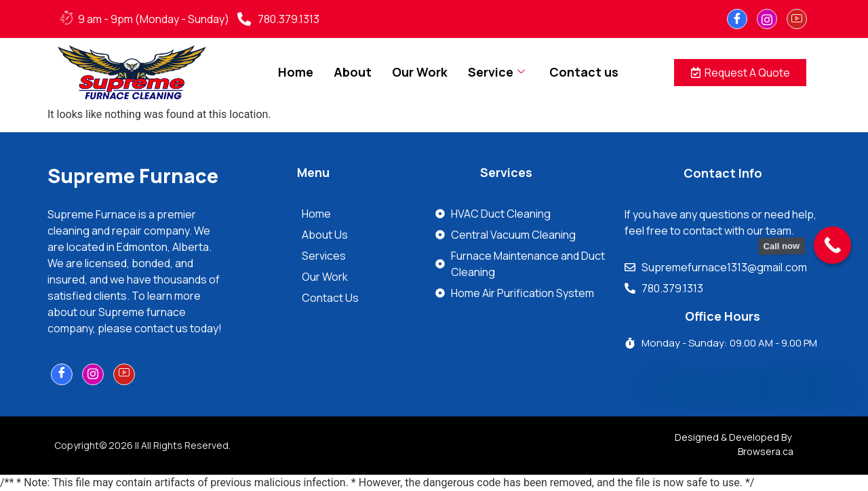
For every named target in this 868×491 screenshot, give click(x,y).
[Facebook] (737, 19)
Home (296, 72)
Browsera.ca (766, 451)
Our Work (420, 72)
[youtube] (797, 19)
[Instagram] (767, 19)
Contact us (584, 72)
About (353, 72)
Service (496, 72)
